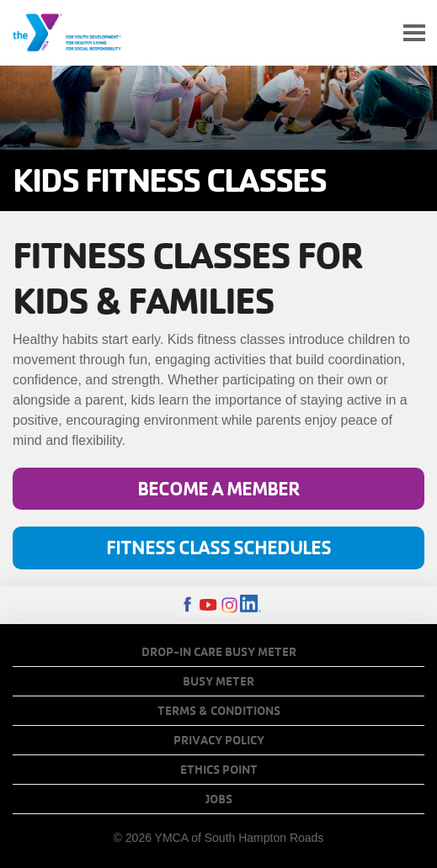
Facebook (187, 605)
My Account (375, 33)
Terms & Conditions (219, 711)
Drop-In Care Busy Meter (219, 652)
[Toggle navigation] (414, 33)
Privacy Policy (219, 740)
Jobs (219, 799)
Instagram (229, 605)
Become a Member (218, 488)
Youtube (208, 605)
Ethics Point (219, 770)
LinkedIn (250, 605)
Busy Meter (218, 681)
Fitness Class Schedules (218, 547)
